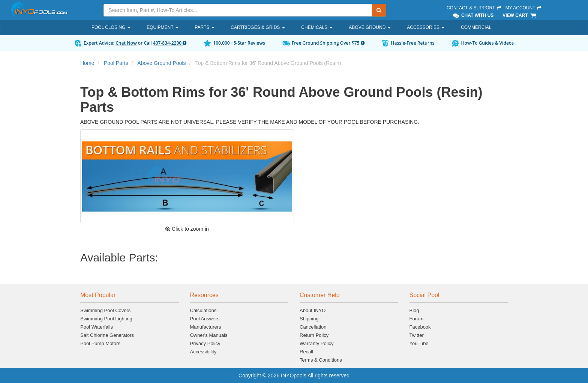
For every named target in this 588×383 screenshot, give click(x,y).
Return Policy (314, 335)
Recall (306, 352)
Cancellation (313, 327)
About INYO (313, 310)
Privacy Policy (205, 343)
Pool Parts (116, 63)
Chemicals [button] (317, 27)
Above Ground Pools (161, 63)
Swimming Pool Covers (105, 310)
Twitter (417, 335)
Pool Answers (205, 319)
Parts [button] (204, 27)
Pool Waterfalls (97, 327)
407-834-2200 (170, 43)
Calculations (203, 310)
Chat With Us (473, 15)
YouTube (419, 343)
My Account (524, 8)
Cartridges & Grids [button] (258, 27)
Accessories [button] (426, 27)
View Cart (520, 15)
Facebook (420, 327)
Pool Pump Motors (100, 343)
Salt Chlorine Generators (107, 335)
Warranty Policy (317, 343)
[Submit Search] (379, 10)
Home (87, 63)
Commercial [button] (476, 27)
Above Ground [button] (370, 27)
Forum (417, 319)
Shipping (309, 319)
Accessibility (203, 352)
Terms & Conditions (321, 360)
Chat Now (126, 43)
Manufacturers (206, 327)
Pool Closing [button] (111, 27)
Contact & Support (474, 8)
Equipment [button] (162, 27)
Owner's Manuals (209, 335)
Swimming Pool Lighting (106, 319)
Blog (414, 310)
